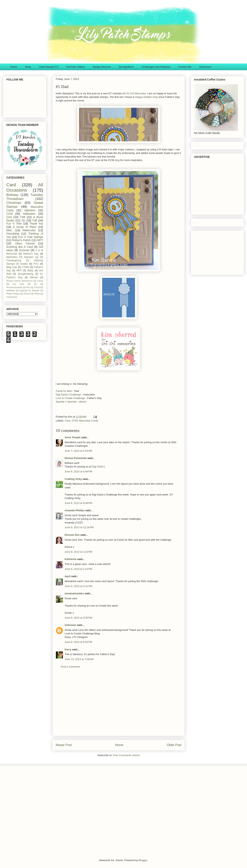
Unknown (70, 625)
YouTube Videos (75, 67)
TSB (23, 217)
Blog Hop (12, 267)
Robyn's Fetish (21, 240)
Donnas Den (72, 535)
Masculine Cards (89, 421)
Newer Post (64, 745)
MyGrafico (12, 257)
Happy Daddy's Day (147, 97)
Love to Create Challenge (70, 398)
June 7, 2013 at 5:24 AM (78, 451)
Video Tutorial (25, 243)
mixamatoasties (74, 593)
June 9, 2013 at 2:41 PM (78, 586)
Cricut (37, 287)
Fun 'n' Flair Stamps (31, 237)
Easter (24, 264)
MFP (19, 271)
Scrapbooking (26, 274)
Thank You (36, 224)
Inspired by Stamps (29, 290)
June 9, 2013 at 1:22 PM (78, 552)
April (68, 576)
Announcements (14, 287)
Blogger (143, 860)
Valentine (30, 210)
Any (28, 287)
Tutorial (10, 297)
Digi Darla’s (98, 467)
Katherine (71, 559)
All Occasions (25, 187)
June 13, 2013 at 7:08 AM (79, 659)
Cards (40, 281)
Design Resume (102, 67)
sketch (82, 402)
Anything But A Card (20, 247)
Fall (35, 220)
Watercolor (29, 230)
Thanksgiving (14, 260)
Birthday (12, 195)
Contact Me (185, 67)
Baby (31, 271)
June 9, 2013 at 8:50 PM (78, 642)
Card (68, 421)
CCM (75, 421)
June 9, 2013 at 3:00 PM (78, 618)
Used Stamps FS (49, 67)
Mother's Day (31, 254)
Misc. (10, 230)
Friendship (13, 234)
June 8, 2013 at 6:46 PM (78, 471)
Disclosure (205, 67)
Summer (24, 250)
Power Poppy (13, 294)
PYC (36, 264)
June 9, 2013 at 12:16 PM (79, 527)
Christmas (14, 203)
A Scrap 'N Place (25, 227)
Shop (28, 67)
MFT (40, 240)
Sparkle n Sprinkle (66, 402)
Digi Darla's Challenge (68, 395)
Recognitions (126, 67)
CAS (9, 217)
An (35, 284)
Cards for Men (64, 391)
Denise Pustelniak (76, 458)
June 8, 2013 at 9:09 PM (78, 503)
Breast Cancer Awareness (19, 281)
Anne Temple (73, 437)
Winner (34, 277)
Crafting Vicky (73, 479)
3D (23, 220)
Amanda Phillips (75, 510)
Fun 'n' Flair (14, 224)
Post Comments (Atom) (126, 755)
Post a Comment (70, 667)
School (27, 294)
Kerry (68, 649)
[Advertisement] (119, 705)
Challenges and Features (156, 67)
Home (14, 67)
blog (117, 160)
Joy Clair (18, 284)
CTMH (25, 267)
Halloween (29, 214)
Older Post (174, 745)
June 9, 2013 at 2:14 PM (78, 569)
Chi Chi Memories (136, 93)
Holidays (11, 290)
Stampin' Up (31, 257)
